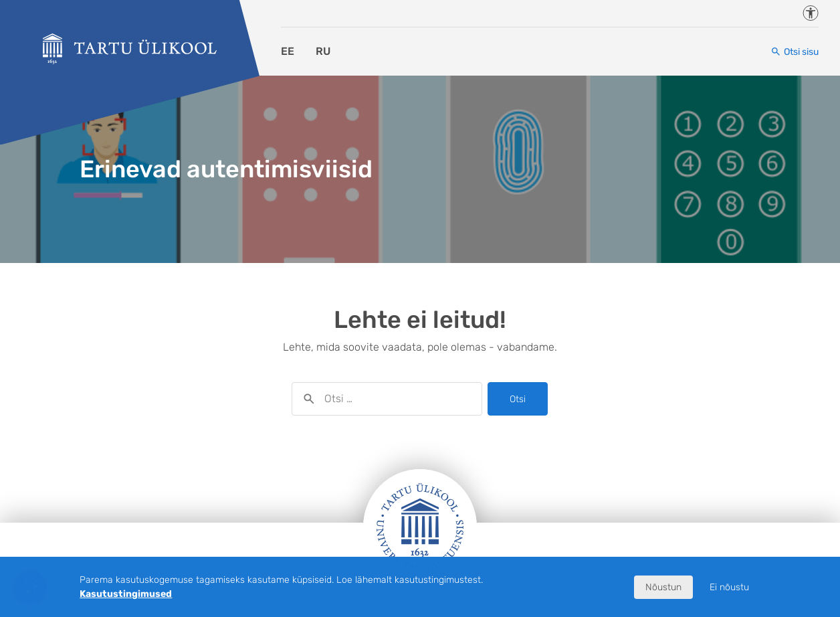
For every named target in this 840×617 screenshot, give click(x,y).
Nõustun (663, 587)
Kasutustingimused (126, 594)
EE (288, 51)
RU (323, 51)
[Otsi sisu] (795, 52)
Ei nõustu (729, 587)
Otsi (518, 399)
